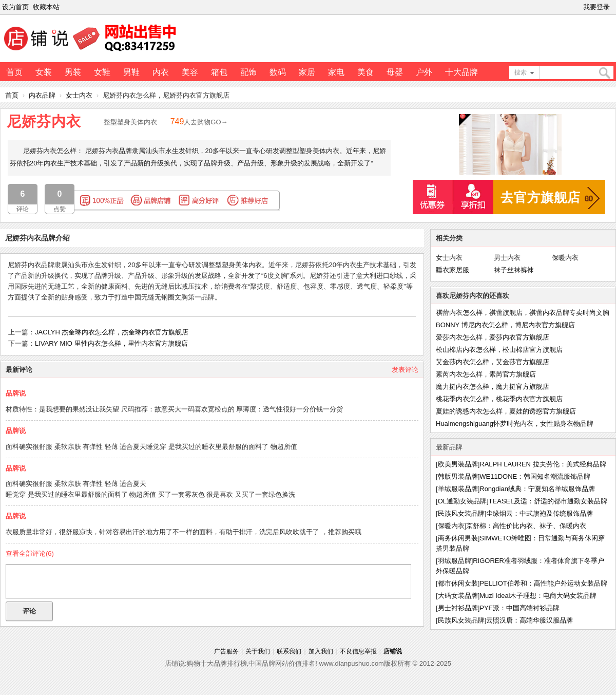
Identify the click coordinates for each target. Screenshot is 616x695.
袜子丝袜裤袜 (514, 270)
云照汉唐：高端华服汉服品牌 (530, 620)
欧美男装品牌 (458, 464)
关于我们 (258, 651)
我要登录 (596, 7)
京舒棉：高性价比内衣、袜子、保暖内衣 (526, 526)
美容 (190, 72)
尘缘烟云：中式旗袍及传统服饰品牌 (540, 513)
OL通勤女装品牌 (462, 501)
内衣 (161, 72)
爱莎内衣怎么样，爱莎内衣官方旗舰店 (493, 337)
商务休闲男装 (458, 538)
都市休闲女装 (458, 583)
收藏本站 (46, 7)
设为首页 (15, 7)
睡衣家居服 (453, 270)
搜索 (521, 72)
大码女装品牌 (458, 596)
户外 (424, 72)
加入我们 (321, 651)
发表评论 (405, 370)
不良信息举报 (358, 651)
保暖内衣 (565, 258)
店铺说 (393, 651)
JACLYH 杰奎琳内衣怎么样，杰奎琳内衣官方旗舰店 (112, 332)
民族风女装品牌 (461, 513)
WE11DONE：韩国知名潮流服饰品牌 (535, 476)
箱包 (219, 72)
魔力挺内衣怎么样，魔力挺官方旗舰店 (493, 387)
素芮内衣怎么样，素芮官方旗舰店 (486, 374)
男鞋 (131, 72)
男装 (73, 72)
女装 (44, 72)
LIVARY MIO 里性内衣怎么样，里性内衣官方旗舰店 (111, 343)
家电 (336, 72)
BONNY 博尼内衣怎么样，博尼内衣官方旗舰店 (505, 325)
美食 (365, 72)
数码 (278, 72)
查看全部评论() (30, 553)
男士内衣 (507, 258)
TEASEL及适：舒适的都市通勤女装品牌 (548, 501)
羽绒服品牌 (455, 561)
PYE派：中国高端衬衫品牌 (519, 608)
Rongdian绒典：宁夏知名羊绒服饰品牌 (537, 489)
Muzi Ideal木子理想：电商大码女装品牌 (538, 596)
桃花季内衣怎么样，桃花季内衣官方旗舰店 (499, 399)
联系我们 (289, 651)
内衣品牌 (42, 95)
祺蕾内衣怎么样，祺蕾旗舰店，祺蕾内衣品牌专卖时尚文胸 (523, 313)
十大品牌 (461, 72)
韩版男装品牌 (458, 476)
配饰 (248, 72)
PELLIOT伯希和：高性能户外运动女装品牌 (543, 583)
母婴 (395, 72)
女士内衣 (79, 95)
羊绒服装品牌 (458, 489)
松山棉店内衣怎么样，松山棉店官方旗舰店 (499, 350)
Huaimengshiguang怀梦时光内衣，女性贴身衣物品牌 (515, 424)
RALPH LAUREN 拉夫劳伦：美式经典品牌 (543, 464)
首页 (14, 72)
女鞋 (102, 72)
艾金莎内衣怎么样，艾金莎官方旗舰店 (493, 362)
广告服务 (226, 651)
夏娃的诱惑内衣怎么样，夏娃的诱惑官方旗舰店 (506, 411)
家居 (307, 72)
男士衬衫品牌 (458, 608)
